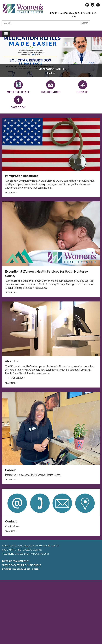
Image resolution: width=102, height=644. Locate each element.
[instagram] (93, 6)
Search (85, 23)
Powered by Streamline (16, 569)
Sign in (36, 569)
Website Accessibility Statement (22, 565)
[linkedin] (87, 6)
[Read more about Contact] (51, 512)
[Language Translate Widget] (74, 17)
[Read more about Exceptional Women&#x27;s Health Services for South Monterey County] (51, 249)
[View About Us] (51, 338)
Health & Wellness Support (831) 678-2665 (73, 13)
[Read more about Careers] (51, 438)
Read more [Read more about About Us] (11, 383)
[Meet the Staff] (18, 87)
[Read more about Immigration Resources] (51, 158)
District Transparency (16, 561)
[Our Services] (51, 87)
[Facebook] (18, 102)
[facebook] (98, 6)
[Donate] (83, 87)
